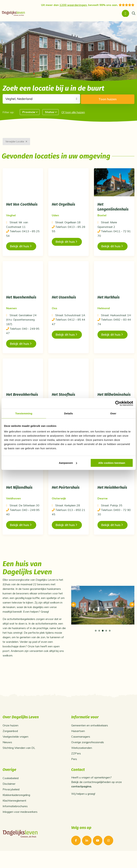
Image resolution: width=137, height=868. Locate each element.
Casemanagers (81, 749)
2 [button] (99, 643)
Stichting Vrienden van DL (19, 761)
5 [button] (110, 643)
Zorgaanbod (10, 744)
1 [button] (96, 643)
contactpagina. (82, 799)
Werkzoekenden (82, 761)
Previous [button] (74, 617)
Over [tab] (113, 413)
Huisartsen (78, 744)
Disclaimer (9, 796)
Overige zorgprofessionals (88, 755)
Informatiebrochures (15, 819)
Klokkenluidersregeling (16, 808)
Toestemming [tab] (24, 413)
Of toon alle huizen (73, 111)
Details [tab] (69, 413)
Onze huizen (10, 738)
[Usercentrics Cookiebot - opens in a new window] (118, 403)
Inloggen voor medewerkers (20, 825)
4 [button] (106, 643)
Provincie (29, 111)
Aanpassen (68, 463)
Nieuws (7, 755)
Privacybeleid (11, 802)
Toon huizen (119, 98)
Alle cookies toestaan (112, 463)
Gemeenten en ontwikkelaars (90, 738)
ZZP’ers (76, 766)
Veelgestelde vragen (15, 749)
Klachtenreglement (14, 813)
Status (50, 111)
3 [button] (103, 643)
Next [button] (132, 617)
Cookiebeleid (11, 791)
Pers (74, 772)
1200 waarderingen (73, 5)
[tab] (96, 643)
